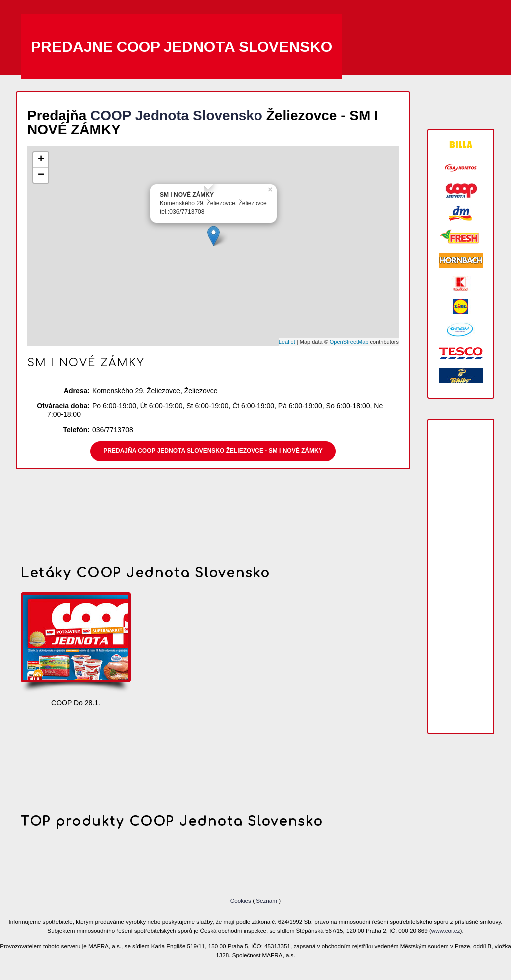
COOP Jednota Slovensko (176, 116)
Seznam (267, 900)
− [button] (41, 175)
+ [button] (41, 160)
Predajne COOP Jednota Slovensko (182, 47)
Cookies (241, 900)
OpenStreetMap (349, 342)
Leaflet (287, 342)
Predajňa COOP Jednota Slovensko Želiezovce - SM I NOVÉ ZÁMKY (213, 451)
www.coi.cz (446, 930)
